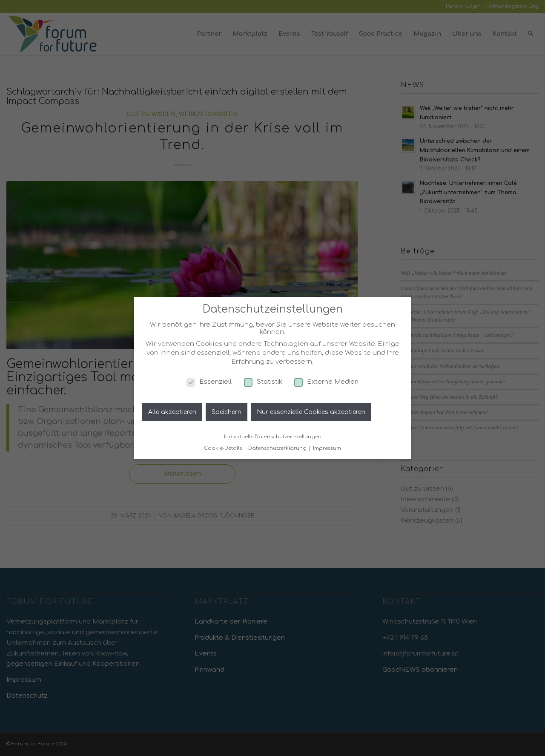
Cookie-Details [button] (224, 448)
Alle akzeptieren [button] (172, 412)
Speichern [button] (227, 412)
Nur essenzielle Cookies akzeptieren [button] (311, 412)
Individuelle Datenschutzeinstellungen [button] (273, 437)
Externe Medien (326, 382)
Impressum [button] (327, 448)
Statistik (263, 382)
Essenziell (209, 382)
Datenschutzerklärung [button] (278, 448)
